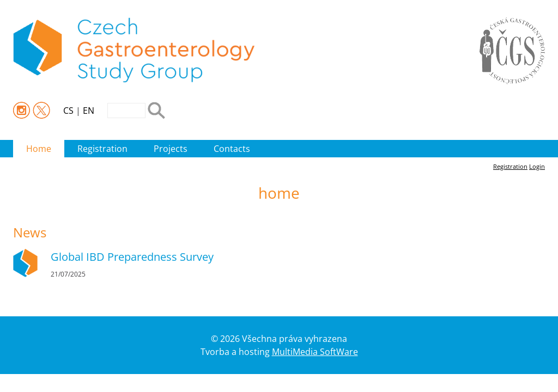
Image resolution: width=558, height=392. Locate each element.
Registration (102, 149)
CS (68, 111)
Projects (171, 149)
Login (537, 166)
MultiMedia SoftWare (315, 352)
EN (89, 111)
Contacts (232, 149)
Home (39, 149)
